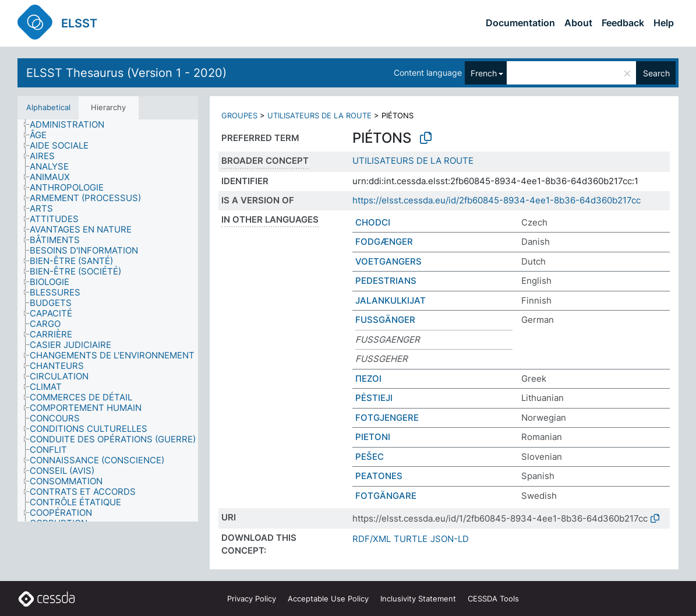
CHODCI (373, 222)
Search (656, 73)
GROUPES (239, 115)
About (578, 23)
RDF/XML (372, 539)
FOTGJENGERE (387, 418)
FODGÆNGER (384, 242)
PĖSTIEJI (374, 398)
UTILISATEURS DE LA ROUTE (319, 115)
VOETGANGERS (388, 261)
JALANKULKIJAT (391, 300)
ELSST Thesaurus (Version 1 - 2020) (126, 73)
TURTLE (411, 539)
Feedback (623, 23)
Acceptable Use (328, 599)
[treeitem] (72, 125)
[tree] (108, 321)
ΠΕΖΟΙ (368, 379)
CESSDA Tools (493, 599)
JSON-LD (450, 539)
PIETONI (373, 437)
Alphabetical (48, 107)
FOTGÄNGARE (386, 496)
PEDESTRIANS (386, 281)
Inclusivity (418, 599)
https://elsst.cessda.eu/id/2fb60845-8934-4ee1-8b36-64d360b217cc (497, 200)
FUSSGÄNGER (385, 320)
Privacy (252, 599)
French (484, 73)
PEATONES (379, 476)
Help (664, 23)
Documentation (520, 23)
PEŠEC (370, 457)
